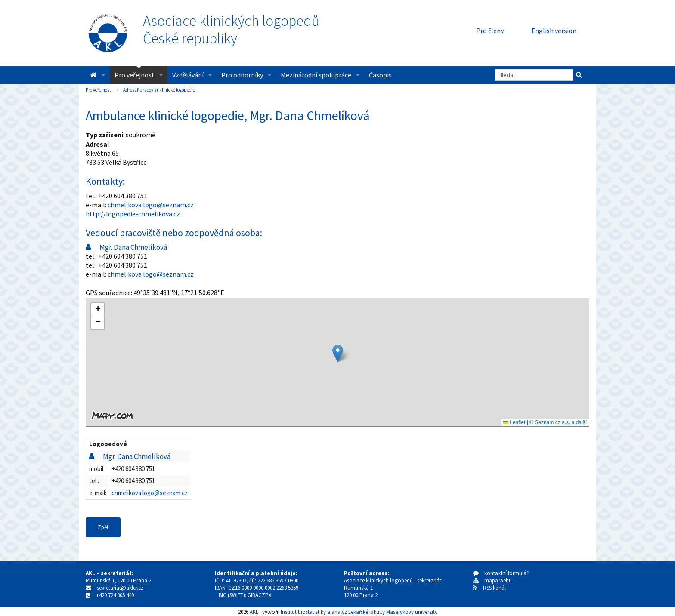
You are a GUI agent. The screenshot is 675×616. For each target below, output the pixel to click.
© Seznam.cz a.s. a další (558, 422)
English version (554, 31)
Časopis (380, 75)
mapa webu (492, 581)
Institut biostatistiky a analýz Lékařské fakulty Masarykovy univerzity (359, 612)
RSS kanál (494, 588)
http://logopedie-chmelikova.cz (133, 214)
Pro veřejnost (135, 75)
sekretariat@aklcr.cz (120, 588)
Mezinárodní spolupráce (316, 75)
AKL (254, 612)
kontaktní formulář (501, 573)
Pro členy (490, 31)
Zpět (103, 527)
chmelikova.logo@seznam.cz (151, 205)
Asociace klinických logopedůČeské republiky (231, 30)
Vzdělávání (188, 75)
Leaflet (514, 422)
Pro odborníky (242, 75)
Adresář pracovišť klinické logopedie (159, 90)
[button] (338, 353)
